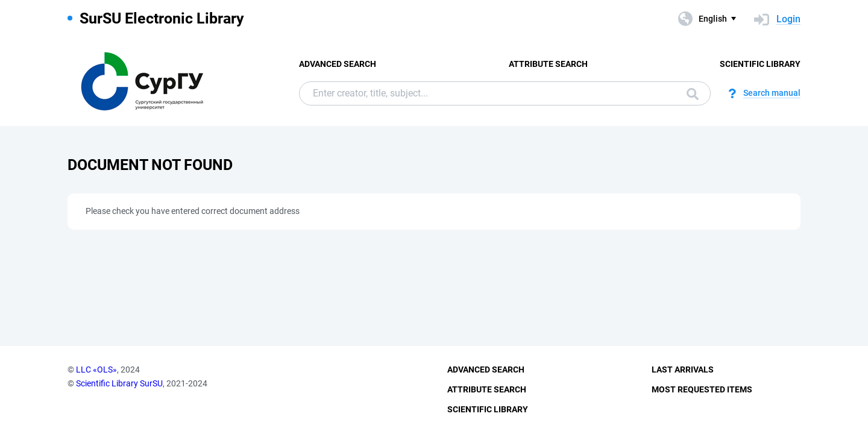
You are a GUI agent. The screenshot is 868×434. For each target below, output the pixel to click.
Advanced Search (338, 64)
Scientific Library (760, 64)
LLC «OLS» (96, 370)
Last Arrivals (683, 370)
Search (693, 94)
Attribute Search (548, 64)
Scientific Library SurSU (119, 383)
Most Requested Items (702, 389)
